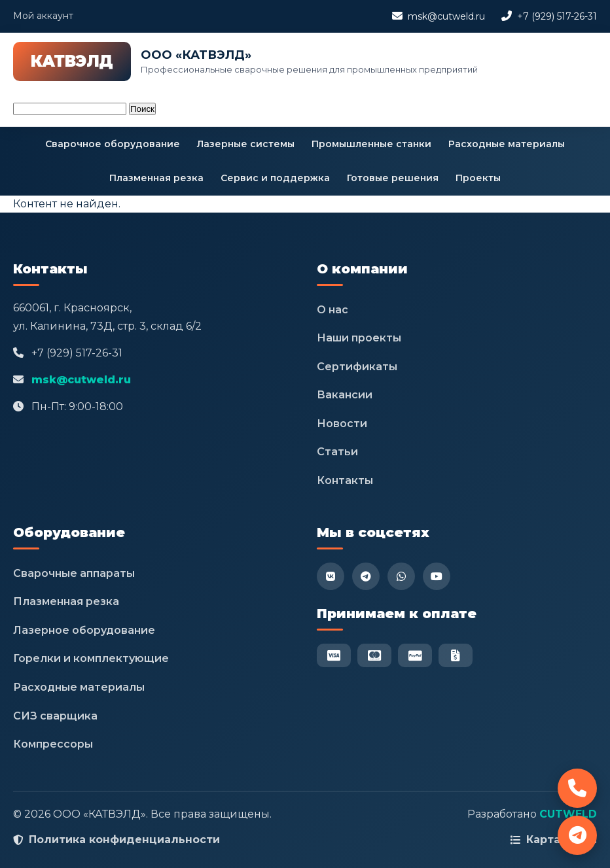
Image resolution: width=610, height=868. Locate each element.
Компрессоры (53, 744)
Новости (342, 424)
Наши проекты (359, 338)
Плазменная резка (156, 178)
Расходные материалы (507, 144)
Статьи (337, 452)
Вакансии (345, 395)
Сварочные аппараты (74, 573)
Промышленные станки (371, 144)
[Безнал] (456, 655)
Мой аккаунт (43, 16)
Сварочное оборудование (113, 144)
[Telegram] (366, 576)
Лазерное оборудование (84, 630)
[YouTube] (437, 576)
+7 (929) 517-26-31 (557, 16)
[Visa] (334, 655)
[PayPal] (415, 655)
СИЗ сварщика (55, 716)
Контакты (345, 480)
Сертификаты (357, 367)
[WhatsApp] (401, 576)
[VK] (331, 576)
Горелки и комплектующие (91, 658)
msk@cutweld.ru (446, 16)
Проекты (478, 178)
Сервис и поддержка (275, 178)
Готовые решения (393, 178)
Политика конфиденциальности (124, 840)
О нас (332, 310)
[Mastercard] (374, 655)
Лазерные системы (246, 144)
